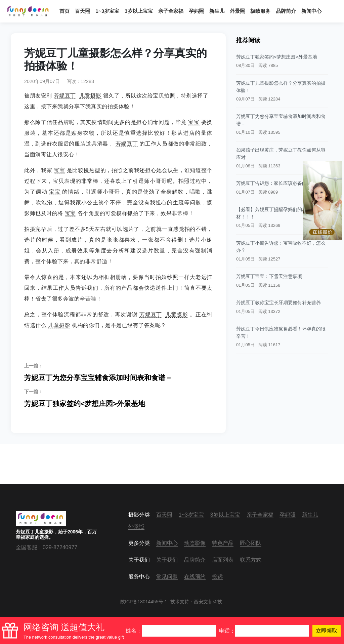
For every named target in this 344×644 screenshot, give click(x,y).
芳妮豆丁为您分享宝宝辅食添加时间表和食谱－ (118, 372)
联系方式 (251, 560)
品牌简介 (286, 11)
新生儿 (217, 11)
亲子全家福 (171, 11)
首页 (64, 11)
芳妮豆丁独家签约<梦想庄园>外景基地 (118, 398)
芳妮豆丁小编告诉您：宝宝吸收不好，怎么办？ (281, 247)
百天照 (82, 11)
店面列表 (223, 560)
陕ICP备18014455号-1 (144, 602)
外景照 (237, 11)
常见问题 (167, 577)
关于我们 (167, 560)
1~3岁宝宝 (107, 11)
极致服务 (260, 11)
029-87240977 (60, 547)
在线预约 (195, 577)
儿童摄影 (90, 96)
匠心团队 (251, 543)
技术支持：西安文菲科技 (196, 602)
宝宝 (194, 122)
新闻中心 (311, 11)
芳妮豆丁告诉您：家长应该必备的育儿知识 (281, 183)
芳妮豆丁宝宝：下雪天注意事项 (269, 276)
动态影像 (195, 543)
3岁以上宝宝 (139, 11)
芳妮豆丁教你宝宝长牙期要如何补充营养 (278, 303)
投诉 (217, 577)
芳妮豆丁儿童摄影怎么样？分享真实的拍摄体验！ (281, 87)
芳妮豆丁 (65, 96)
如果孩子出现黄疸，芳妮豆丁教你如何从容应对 (281, 154)
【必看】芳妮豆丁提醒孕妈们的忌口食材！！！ (276, 213)
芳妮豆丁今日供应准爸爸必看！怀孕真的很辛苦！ (281, 332)
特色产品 (223, 543)
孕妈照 (196, 11)
